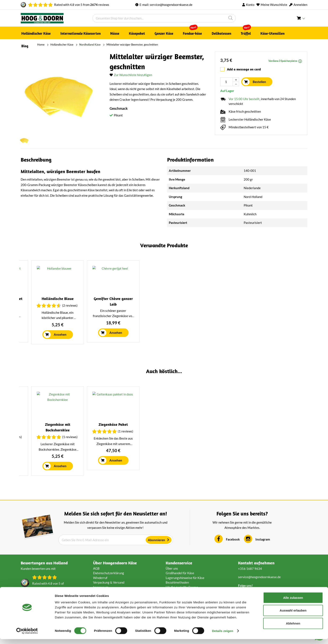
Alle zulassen (293, 603)
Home (24, 45)
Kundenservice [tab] (179, 583)
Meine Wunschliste (274, 5)
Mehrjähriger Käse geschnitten (273, 445)
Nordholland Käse (73, 45)
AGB (96, 589)
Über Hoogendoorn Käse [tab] (115, 583)
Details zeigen (222, 636)
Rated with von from (82, 5)
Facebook (233, 560)
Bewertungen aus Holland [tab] (44, 583)
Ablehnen (293, 628)
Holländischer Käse (45, 45)
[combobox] (164, 18)
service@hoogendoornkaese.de (171, 5)
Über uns (172, 589)
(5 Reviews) (285, 315)
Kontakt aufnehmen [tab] (256, 583)
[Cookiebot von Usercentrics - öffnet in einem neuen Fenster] (27, 636)
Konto (250, 5)
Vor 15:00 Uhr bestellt (244, 97)
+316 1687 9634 (250, 589)
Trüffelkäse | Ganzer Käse (200, 308)
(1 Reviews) (68, 458)
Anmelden (300, 5)
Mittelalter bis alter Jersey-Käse (55, 308)
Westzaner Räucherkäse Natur (128, 445)
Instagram (263, 560)
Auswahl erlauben (293, 615)
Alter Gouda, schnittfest (273, 308)
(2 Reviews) (140, 452)
